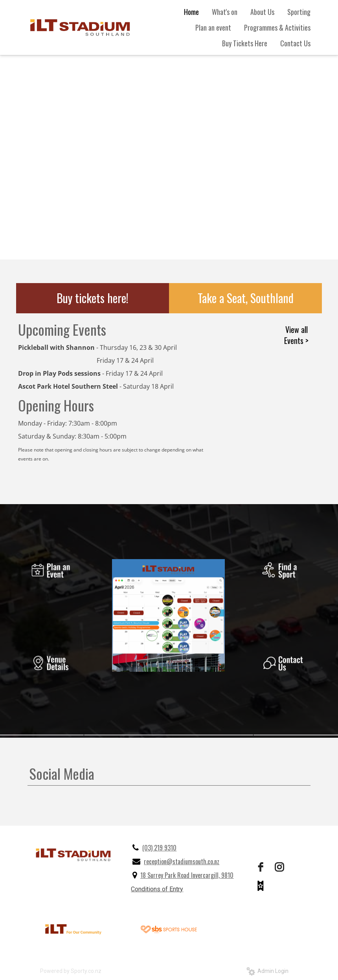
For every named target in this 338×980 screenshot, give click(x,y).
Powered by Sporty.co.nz (71, 971)
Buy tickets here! (93, 298)
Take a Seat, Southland (246, 298)
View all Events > (296, 335)
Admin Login (267, 971)
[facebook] (261, 867)
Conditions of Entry (157, 889)
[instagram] (279, 867)
